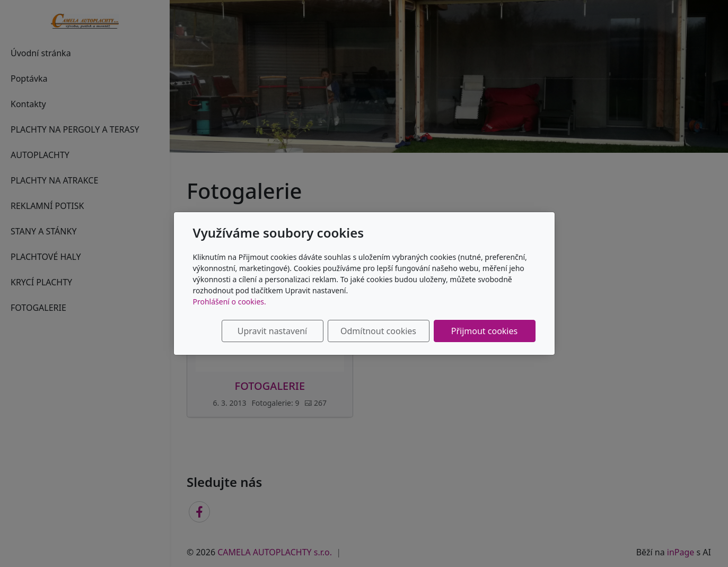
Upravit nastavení (272, 331)
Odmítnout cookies (378, 331)
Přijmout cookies (484, 331)
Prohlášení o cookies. (230, 302)
